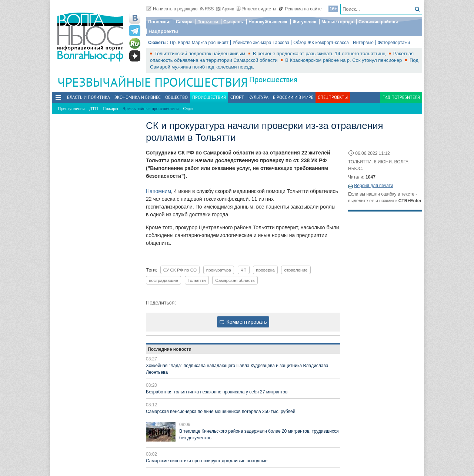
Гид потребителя (401, 97)
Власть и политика (89, 97)
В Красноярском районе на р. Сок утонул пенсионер (344, 60)
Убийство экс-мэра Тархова (261, 43)
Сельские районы (378, 22)
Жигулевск (304, 22)
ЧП (244, 270)
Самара (184, 22)
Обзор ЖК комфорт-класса (321, 43)
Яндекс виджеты (256, 9)
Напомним (158, 191)
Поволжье (159, 22)
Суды (188, 109)
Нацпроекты (163, 31)
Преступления (71, 109)
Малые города (337, 22)
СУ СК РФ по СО (180, 270)
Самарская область (235, 280)
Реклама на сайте (300, 9)
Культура (258, 97)
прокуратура (219, 270)
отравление (296, 270)
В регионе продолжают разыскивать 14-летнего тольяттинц (320, 54)
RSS (207, 9)
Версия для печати (373, 186)
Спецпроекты (333, 97)
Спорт (237, 97)
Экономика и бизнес (138, 97)
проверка (265, 270)
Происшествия (273, 79)
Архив (225, 9)
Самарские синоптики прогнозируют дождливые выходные (207, 461)
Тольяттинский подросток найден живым (201, 54)
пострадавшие (163, 280)
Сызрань (233, 22)
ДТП (94, 109)
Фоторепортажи (394, 43)
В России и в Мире (293, 97)
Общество (176, 97)
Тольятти (208, 22)
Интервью (363, 43)
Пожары (110, 109)
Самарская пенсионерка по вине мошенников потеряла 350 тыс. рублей (221, 412)
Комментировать (243, 322)
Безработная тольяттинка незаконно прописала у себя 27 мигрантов (217, 392)
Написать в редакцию (172, 9)
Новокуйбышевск (268, 22)
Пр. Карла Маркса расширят (199, 43)
